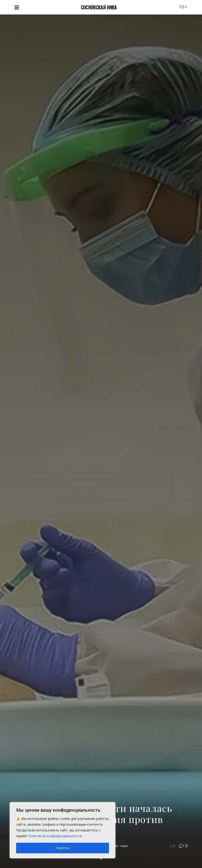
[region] (63, 830)
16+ (183, 7)
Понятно (63, 848)
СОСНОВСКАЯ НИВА (99, 7)
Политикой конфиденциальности (55, 836)
